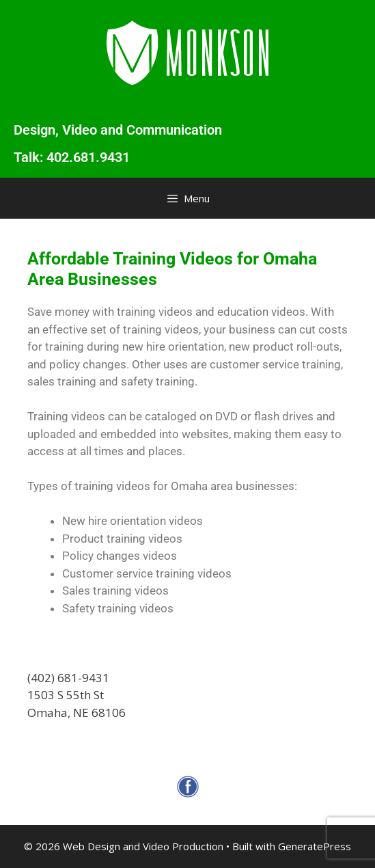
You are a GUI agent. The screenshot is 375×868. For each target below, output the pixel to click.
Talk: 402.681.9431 (72, 157)
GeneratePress (315, 846)
